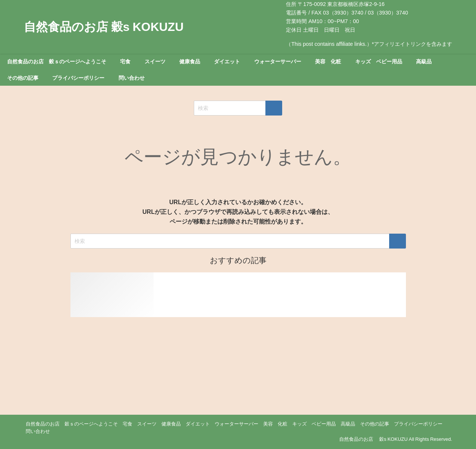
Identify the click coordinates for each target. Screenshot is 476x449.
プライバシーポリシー (78, 78)
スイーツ (155, 61)
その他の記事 (23, 78)
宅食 (125, 61)
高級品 (424, 61)
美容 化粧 (328, 61)
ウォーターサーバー (278, 61)
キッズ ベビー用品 (379, 61)
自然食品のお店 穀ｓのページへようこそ (57, 61)
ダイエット (227, 61)
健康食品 (190, 61)
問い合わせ (132, 78)
